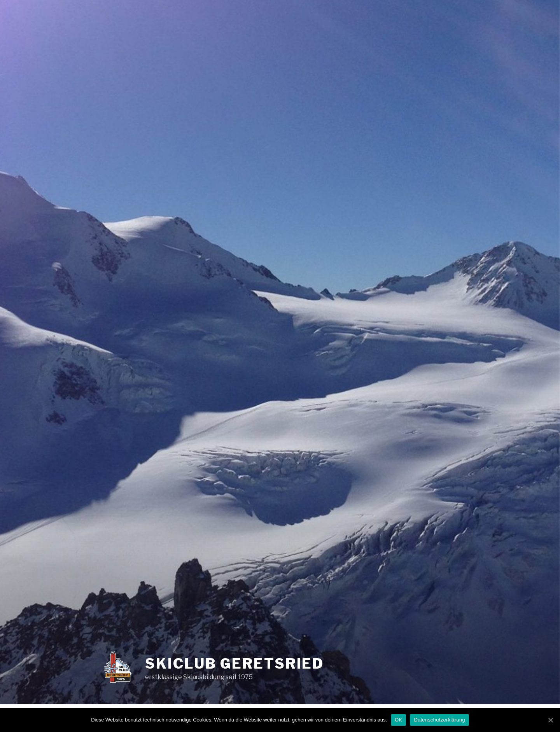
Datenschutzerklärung (439, 720)
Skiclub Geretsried (234, 664)
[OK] (550, 720)
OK (398, 720)
